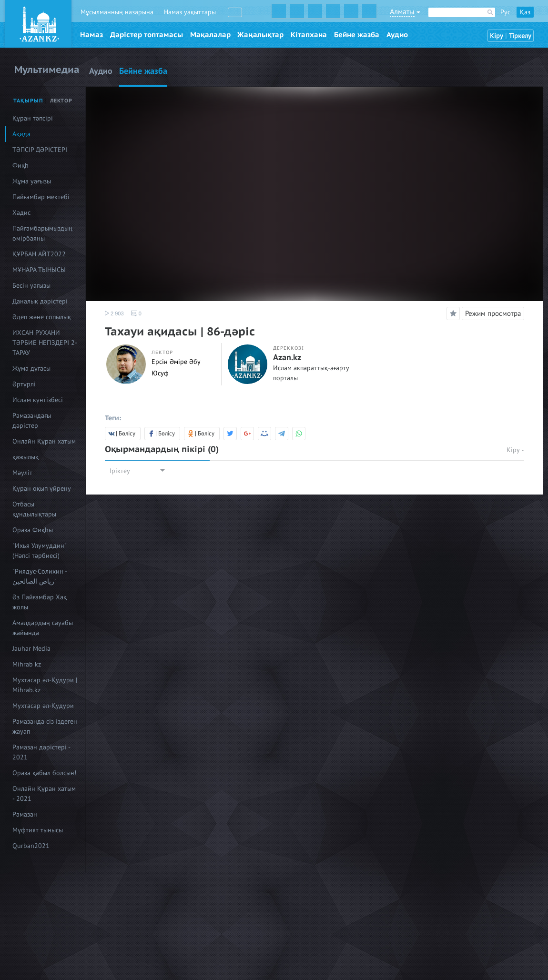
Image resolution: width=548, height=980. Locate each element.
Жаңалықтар (260, 35)
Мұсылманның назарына (117, 12)
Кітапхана (309, 35)
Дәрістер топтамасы (147, 35)
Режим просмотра (493, 313)
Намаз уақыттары (190, 12)
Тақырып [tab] (28, 101)
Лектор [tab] (61, 101)
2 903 (114, 313)
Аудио (397, 35)
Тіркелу (520, 36)
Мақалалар (210, 35)
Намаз (91, 35)
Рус (505, 12)
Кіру (497, 36)
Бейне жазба (357, 35)
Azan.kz (287, 358)
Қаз (525, 12)
